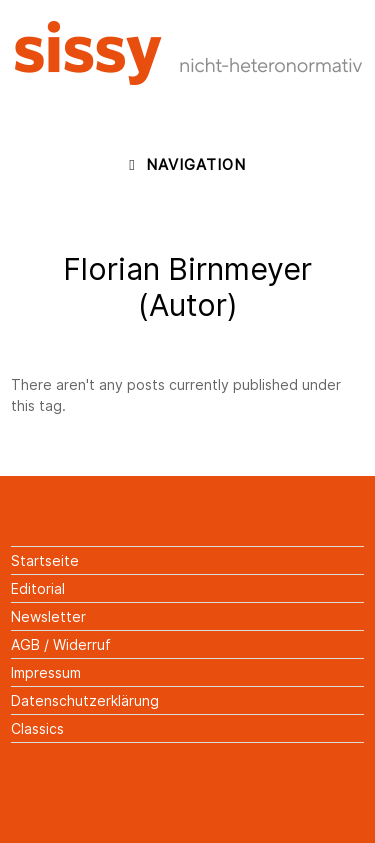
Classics (37, 728)
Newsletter (48, 616)
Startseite (45, 560)
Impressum (46, 672)
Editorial (38, 588)
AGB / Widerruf (61, 644)
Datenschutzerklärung (85, 700)
